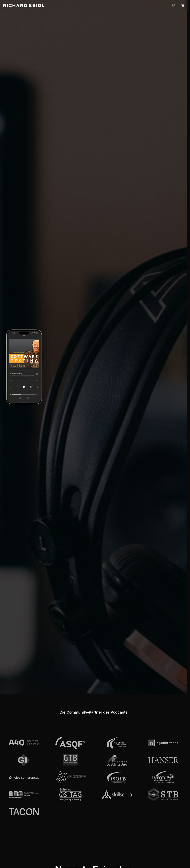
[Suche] (174, 5)
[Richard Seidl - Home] (24, 6)
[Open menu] (183, 5)
